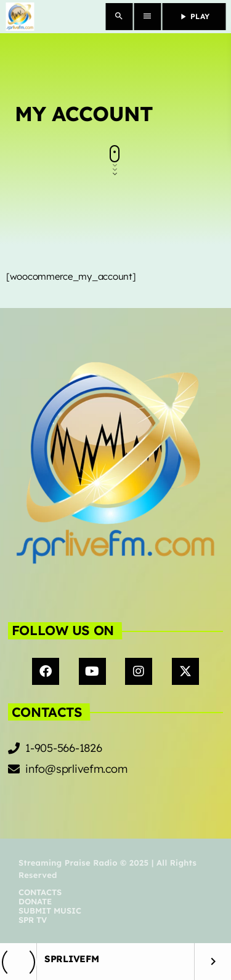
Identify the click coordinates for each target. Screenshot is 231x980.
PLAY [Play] (194, 17)
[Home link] (20, 17)
